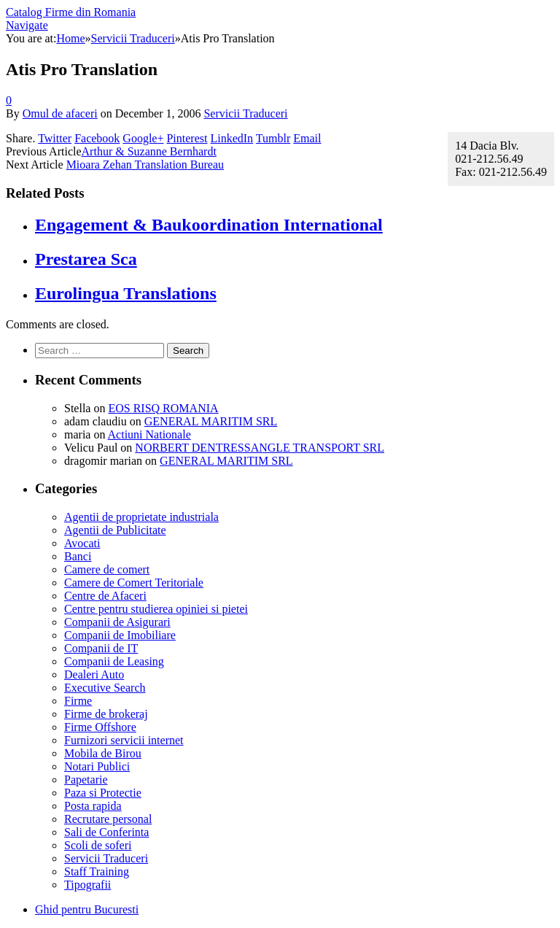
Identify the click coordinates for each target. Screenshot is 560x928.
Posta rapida (93, 806)
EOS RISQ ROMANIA (163, 408)
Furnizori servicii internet (124, 740)
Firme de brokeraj (106, 714)
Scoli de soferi (98, 845)
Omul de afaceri (60, 113)
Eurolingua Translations (126, 293)
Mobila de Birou (103, 753)
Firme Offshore (100, 727)
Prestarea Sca (86, 259)
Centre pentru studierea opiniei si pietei (156, 609)
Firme (78, 701)
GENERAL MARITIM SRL (211, 421)
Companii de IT (101, 648)
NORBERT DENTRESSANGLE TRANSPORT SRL (260, 448)
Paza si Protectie (103, 793)
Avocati (82, 543)
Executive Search (105, 688)
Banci (78, 556)
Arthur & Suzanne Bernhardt (149, 151)
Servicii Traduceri (245, 113)
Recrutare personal (108, 819)
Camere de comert (107, 569)
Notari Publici (97, 766)
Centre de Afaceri (105, 596)
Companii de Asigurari (117, 622)
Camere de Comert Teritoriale (134, 583)
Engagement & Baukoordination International (209, 225)
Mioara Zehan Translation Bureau (145, 165)
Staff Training (97, 871)
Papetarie (86, 780)
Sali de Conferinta (106, 832)
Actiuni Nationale (149, 434)
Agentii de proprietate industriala (141, 517)
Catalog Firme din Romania (71, 12)
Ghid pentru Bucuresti (87, 909)
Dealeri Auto (94, 674)
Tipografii (87, 885)
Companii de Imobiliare (120, 635)
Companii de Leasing (114, 661)
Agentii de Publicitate (115, 530)
